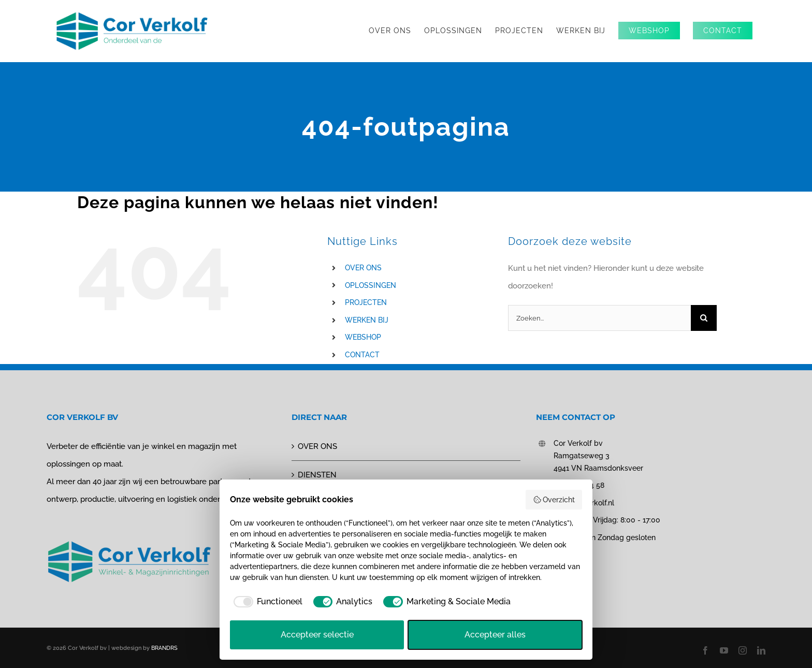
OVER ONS (363, 268)
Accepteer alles (495, 635)
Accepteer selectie (317, 635)
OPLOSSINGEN (371, 285)
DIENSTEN (317, 475)
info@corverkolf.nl (584, 503)
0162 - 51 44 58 (579, 485)
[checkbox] (266, 602)
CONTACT (362, 355)
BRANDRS (164, 648)
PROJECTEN (366, 302)
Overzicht (554, 500)
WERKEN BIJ (367, 320)
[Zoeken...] (599, 318)
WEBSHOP (363, 337)
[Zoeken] (704, 318)
